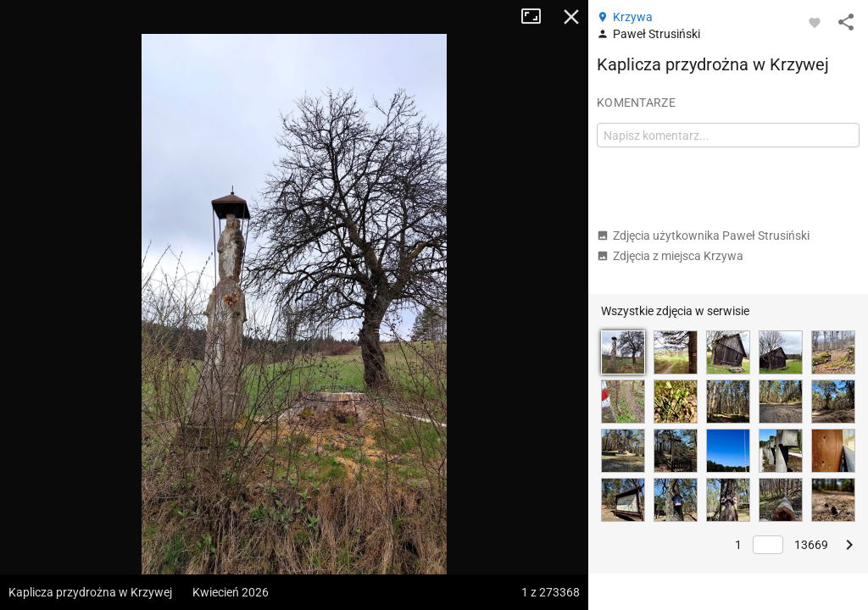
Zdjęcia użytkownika (703, 236)
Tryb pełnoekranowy (537, 17)
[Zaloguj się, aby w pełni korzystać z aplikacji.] (815, 22)
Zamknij (571, 17)
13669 (811, 545)
